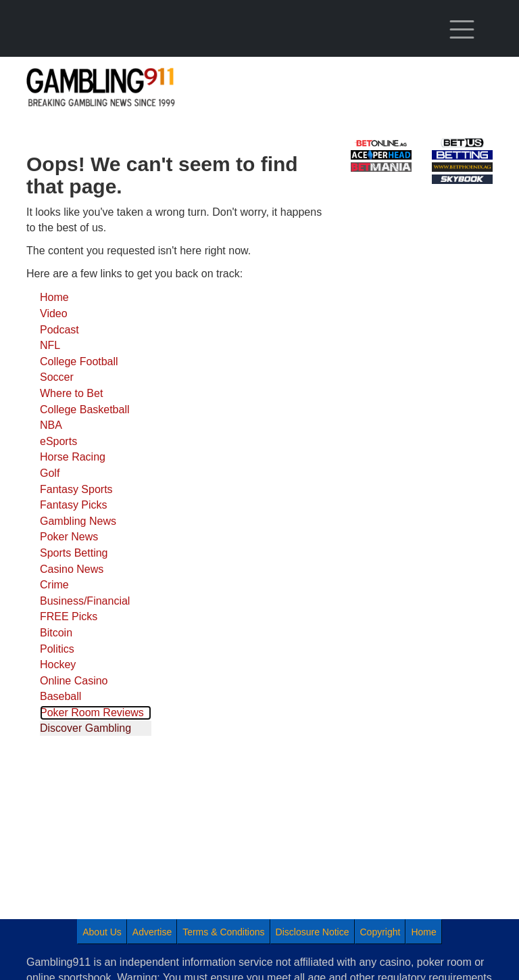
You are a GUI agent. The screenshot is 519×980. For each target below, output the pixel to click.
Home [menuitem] (423, 932)
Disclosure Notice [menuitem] (313, 932)
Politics (57, 649)
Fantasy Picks (74, 505)
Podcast (59, 330)
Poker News (69, 537)
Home (54, 297)
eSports (58, 441)
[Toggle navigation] (462, 30)
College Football (79, 361)
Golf (50, 473)
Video (54, 313)
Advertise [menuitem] (152, 932)
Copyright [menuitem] (380, 932)
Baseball (60, 696)
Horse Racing (73, 457)
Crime (54, 585)
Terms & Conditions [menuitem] (223, 932)
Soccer (57, 377)
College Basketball (85, 410)
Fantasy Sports (76, 489)
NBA (51, 425)
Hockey (58, 664)
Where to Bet (71, 393)
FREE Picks (69, 616)
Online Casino (74, 681)
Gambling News (78, 521)
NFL (50, 345)
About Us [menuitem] (102, 932)
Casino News (72, 569)
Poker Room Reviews (92, 713)
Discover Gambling (85, 728)
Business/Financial (85, 601)
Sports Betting (74, 553)
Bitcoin (56, 633)
